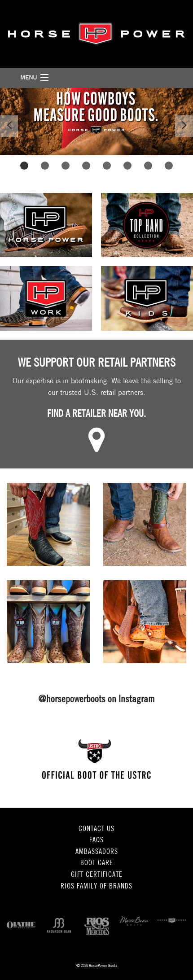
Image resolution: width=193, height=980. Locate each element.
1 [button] (24, 165)
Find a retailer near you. (96, 414)
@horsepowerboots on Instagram (96, 700)
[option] (96, 122)
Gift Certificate (97, 875)
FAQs (96, 840)
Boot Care (97, 863)
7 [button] (148, 165)
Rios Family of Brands (96, 887)
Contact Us (96, 829)
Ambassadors (97, 852)
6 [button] (128, 165)
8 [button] (169, 165)
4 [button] (86, 165)
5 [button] (107, 165)
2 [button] (45, 165)
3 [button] (66, 165)
